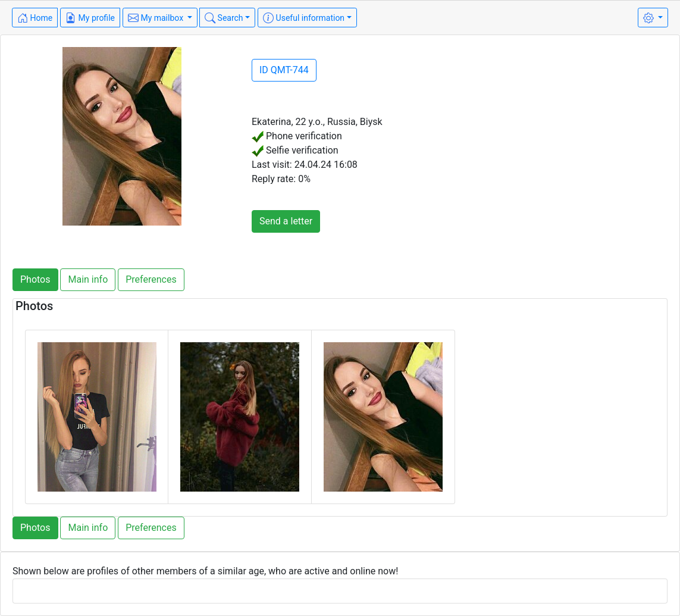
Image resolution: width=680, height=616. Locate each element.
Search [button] (224, 18)
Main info (88, 279)
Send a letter (286, 221)
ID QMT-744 (284, 70)
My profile (90, 18)
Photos (35, 279)
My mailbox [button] (157, 18)
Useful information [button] (304, 18)
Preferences (151, 279)
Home (35, 18)
